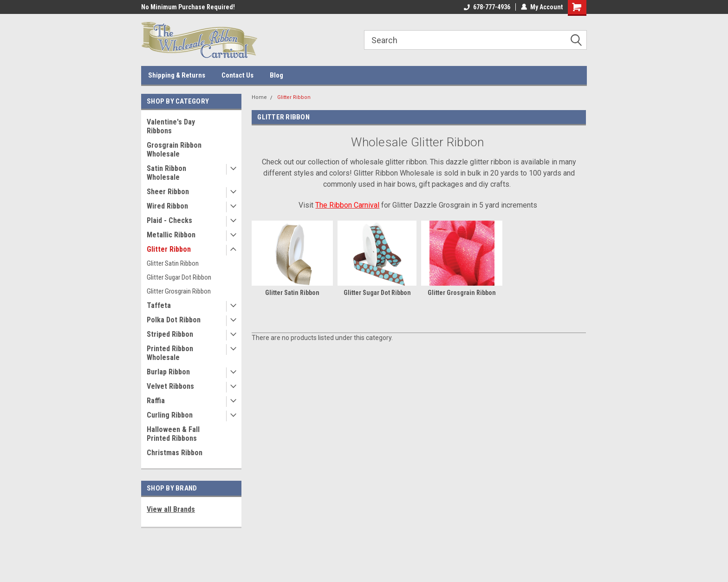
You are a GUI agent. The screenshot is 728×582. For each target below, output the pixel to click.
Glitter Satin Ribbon (173, 263)
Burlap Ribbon (168, 372)
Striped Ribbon (170, 334)
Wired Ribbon (167, 206)
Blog (276, 75)
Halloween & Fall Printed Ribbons (173, 434)
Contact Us (237, 75)
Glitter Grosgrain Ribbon (179, 291)
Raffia (156, 401)
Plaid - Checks (169, 220)
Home (259, 97)
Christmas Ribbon (175, 453)
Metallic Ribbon (171, 235)
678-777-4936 (487, 7)
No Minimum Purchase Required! (188, 7)
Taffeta (159, 305)
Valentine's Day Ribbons (171, 126)
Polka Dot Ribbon (174, 320)
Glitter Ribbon (169, 249)
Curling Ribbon (170, 415)
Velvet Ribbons (170, 386)
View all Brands (171, 509)
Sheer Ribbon (168, 192)
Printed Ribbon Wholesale (170, 353)
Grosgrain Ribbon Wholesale (174, 150)
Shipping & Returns (177, 75)
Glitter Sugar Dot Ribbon (179, 277)
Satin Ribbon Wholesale (166, 173)
